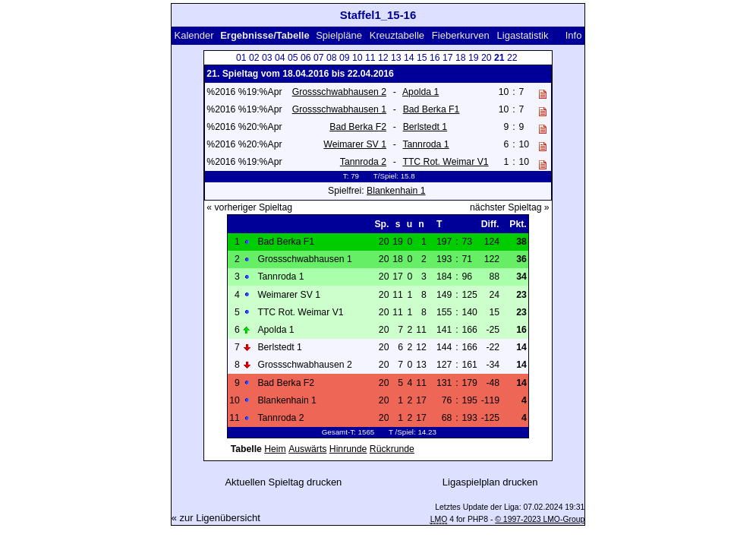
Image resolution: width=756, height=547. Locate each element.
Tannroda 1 (425, 144)
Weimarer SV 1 (355, 144)
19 (474, 58)
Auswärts (307, 449)
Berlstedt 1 (425, 127)
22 (512, 58)
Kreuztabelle (397, 35)
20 (487, 58)
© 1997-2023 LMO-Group (540, 519)
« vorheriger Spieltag (249, 207)
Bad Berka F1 (432, 109)
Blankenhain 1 (396, 191)
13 (396, 58)
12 (383, 58)
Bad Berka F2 (358, 127)
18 (461, 58)
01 (241, 58)
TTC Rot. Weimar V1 (445, 162)
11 (370, 58)
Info (574, 35)
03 (267, 58)
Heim (275, 449)
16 (435, 58)
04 (280, 58)
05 (293, 58)
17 (448, 58)
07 (319, 58)
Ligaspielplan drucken (490, 482)
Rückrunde (392, 449)
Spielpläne (339, 35)
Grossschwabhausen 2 (339, 92)
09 (345, 58)
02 (254, 58)
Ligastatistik (523, 35)
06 (306, 58)
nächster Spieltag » (510, 207)
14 (409, 58)
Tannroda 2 (363, 162)
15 (422, 58)
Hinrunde (348, 449)
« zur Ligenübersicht (216, 518)
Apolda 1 (421, 92)
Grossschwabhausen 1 (339, 109)
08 (332, 58)
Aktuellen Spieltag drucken (283, 482)
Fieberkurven (461, 35)
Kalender (194, 35)
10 (358, 58)
